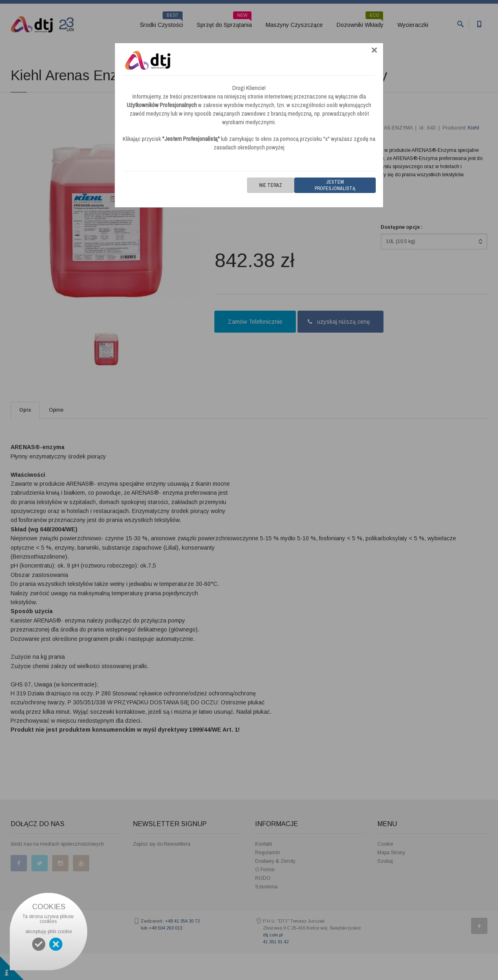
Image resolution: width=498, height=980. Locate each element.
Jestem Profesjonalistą (335, 185)
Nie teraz (271, 185)
